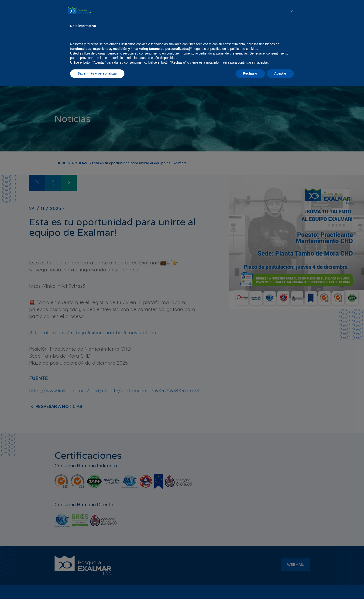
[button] (292, 524)
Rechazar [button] (250, 586)
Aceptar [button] (280, 586)
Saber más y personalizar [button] (97, 586)
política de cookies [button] (244, 561)
